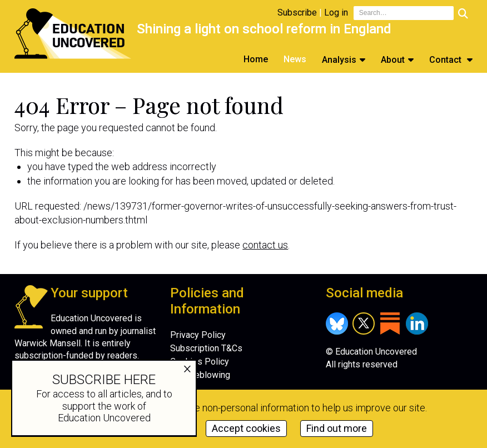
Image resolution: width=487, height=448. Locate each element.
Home (256, 59)
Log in (336, 13)
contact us (265, 245)
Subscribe (297, 13)
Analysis (339, 60)
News (295, 59)
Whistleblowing (200, 375)
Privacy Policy (198, 335)
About (393, 60)
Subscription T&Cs (206, 348)
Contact (446, 60)
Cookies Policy (200, 362)
